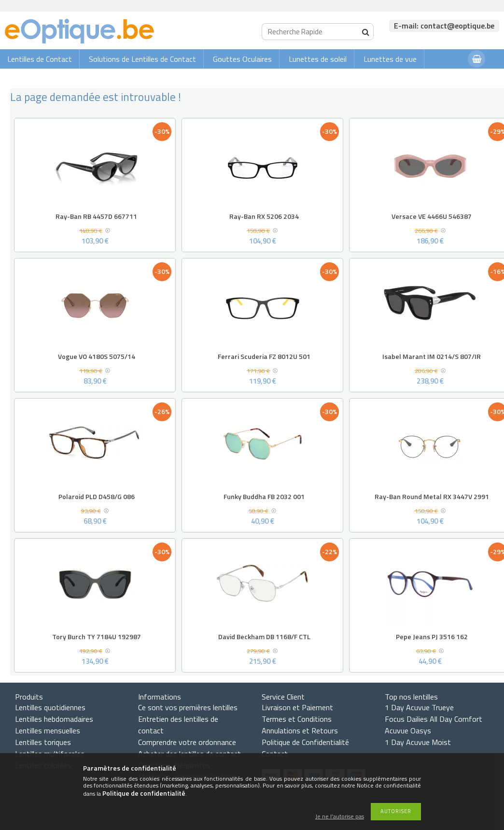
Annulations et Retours (300, 730)
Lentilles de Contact (40, 59)
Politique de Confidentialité (305, 742)
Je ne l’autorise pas (340, 817)
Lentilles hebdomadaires (54, 719)
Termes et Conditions (297, 719)
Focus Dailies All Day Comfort (434, 719)
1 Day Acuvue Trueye (419, 707)
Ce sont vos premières (188, 707)
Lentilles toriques (43, 742)
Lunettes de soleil (318, 59)
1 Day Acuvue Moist (418, 742)
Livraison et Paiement (297, 707)
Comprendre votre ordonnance (187, 742)
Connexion (441, 78)
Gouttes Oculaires (242, 59)
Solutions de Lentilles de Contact (142, 59)
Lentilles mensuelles (48, 730)
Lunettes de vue (390, 59)
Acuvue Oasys (408, 730)
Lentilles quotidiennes (50, 707)
